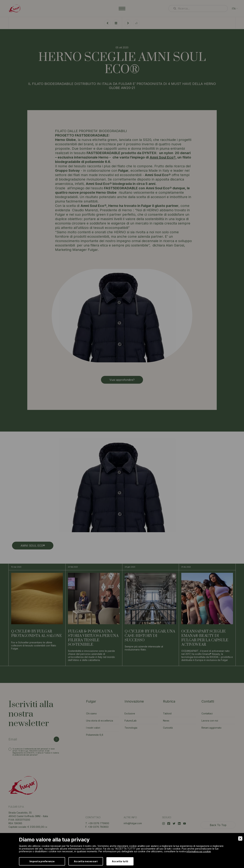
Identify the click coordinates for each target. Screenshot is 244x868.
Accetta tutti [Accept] (120, 861)
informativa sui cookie (199, 851)
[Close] (240, 838)
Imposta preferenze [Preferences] (42, 861)
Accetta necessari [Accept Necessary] (86, 861)
